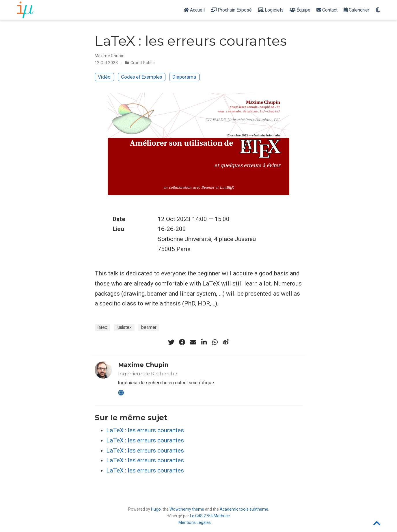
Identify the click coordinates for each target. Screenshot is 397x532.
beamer (149, 327)
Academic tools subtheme (244, 509)
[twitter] (171, 342)
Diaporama (184, 77)
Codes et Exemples (141, 77)
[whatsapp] (215, 342)
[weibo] (226, 342)
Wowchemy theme (187, 509)
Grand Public (143, 63)
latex (102, 327)
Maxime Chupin (110, 56)
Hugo (156, 509)
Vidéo (104, 77)
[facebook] (182, 342)
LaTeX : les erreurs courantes (145, 430)
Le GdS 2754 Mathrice (210, 516)
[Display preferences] (378, 10)
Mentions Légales (195, 522)
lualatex (124, 327)
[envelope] (193, 342)
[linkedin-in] (204, 342)
